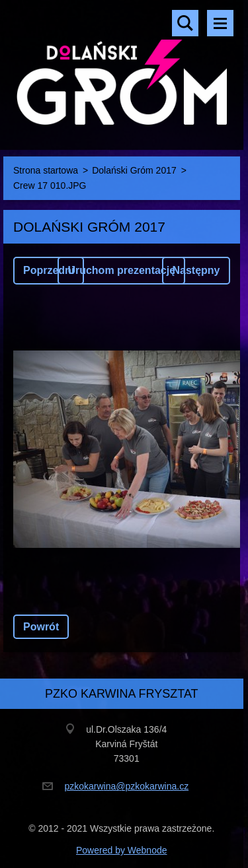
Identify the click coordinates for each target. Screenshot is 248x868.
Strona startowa (46, 170)
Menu (220, 23)
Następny (196, 270)
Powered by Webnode (122, 850)
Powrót (41, 627)
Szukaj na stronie (185, 23)
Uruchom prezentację (121, 270)
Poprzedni (49, 270)
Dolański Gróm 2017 (134, 170)
